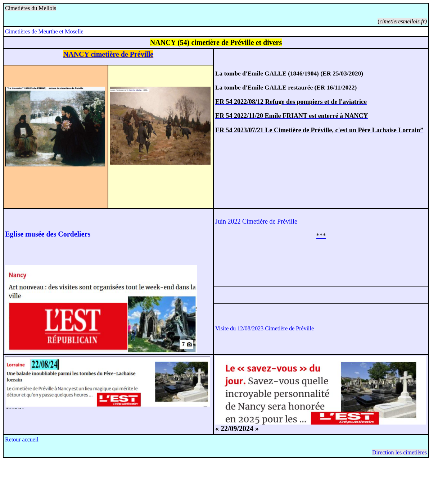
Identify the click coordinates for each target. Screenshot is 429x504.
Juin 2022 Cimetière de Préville (256, 221)
